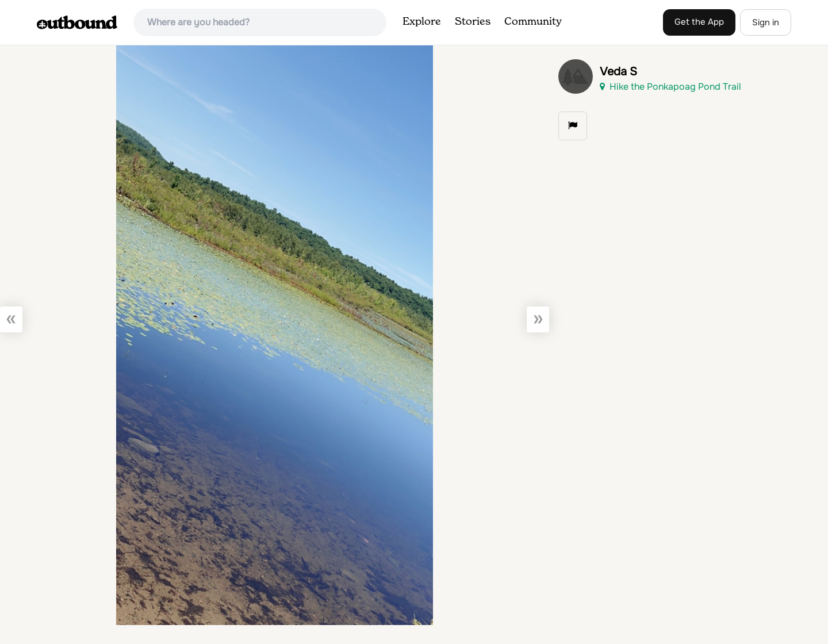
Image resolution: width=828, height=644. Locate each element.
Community (533, 22)
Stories (473, 22)
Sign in (766, 22)
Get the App (699, 22)
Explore (422, 22)
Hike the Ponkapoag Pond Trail (670, 87)
